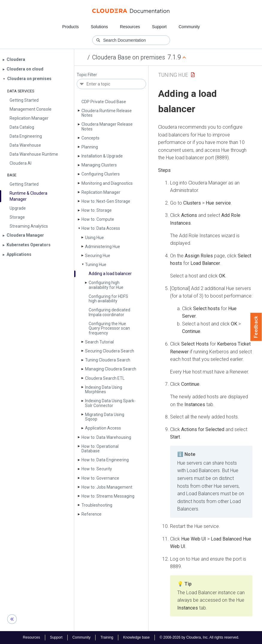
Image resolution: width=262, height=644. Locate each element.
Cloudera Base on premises (129, 57)
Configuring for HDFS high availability (108, 299)
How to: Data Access (101, 228)
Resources (130, 27)
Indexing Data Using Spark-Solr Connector (110, 403)
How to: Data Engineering (105, 460)
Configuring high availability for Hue (106, 285)
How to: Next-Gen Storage (106, 201)
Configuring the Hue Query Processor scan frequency (109, 328)
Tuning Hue (96, 265)
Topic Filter (87, 75)
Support (159, 27)
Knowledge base (136, 637)
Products (71, 27)
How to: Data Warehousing (106, 437)
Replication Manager (101, 192)
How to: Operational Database (100, 449)
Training (107, 637)
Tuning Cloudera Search (108, 360)
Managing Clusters (99, 165)
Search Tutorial (99, 342)
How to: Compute (98, 219)
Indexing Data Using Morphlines (104, 389)
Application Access (103, 428)
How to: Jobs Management (107, 487)
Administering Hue (103, 247)
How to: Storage (97, 210)
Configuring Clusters (101, 174)
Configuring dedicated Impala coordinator (109, 312)
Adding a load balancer (110, 274)
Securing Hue (98, 256)
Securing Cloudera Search (110, 351)
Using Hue (94, 238)
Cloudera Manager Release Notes (107, 126)
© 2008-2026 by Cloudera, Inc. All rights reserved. (199, 637)
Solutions (99, 27)
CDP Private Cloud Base (104, 102)
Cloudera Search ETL (105, 378)
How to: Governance (100, 478)
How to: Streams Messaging (108, 496)
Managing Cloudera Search (111, 369)
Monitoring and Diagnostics (107, 183)
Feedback (256, 327)
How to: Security (97, 469)
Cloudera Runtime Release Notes (107, 113)
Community (189, 27)
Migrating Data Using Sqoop (105, 417)
